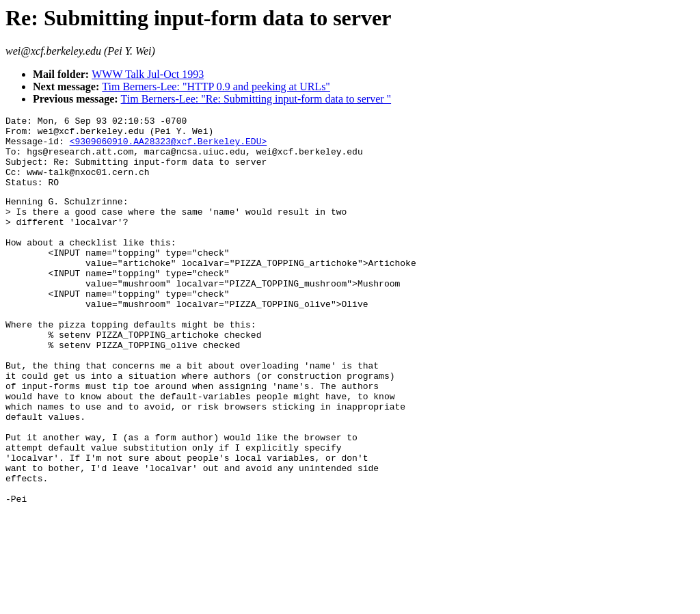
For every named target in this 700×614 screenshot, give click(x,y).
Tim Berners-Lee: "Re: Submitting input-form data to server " (256, 99)
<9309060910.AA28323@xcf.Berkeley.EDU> (169, 147)
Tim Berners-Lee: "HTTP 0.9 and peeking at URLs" (216, 86)
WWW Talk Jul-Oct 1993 (148, 74)
